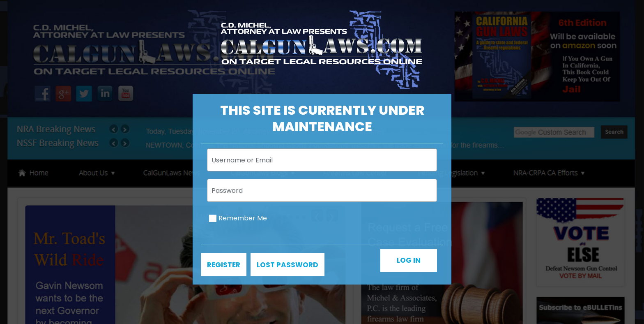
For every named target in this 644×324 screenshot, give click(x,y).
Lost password (287, 265)
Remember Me (243, 218)
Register (224, 265)
